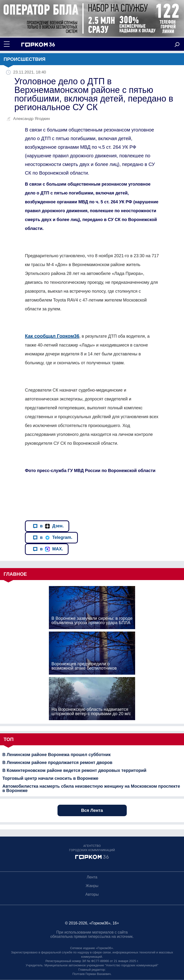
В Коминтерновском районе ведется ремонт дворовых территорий (74, 770)
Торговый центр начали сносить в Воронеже (50, 778)
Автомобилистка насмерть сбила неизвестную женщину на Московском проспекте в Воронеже (91, 788)
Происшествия (25, 59)
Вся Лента (92, 810)
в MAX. (48, 549)
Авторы (92, 894)
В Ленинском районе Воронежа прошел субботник (57, 755)
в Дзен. (48, 526)
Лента (92, 877)
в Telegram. (53, 538)
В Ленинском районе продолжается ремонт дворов (57, 763)
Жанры (92, 886)
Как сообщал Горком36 (52, 336)
